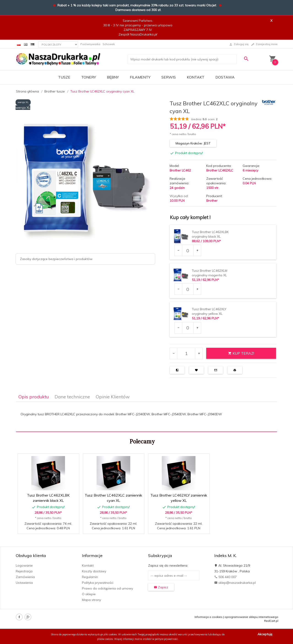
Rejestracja (24, 571)
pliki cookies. (110, 634)
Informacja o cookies (209, 617)
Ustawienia (24, 583)
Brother (212, 201)
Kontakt (196, 77)
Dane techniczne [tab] (72, 397)
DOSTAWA (225, 77)
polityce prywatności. (167, 639)
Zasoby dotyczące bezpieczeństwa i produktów (56, 259)
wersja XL (23, 102)
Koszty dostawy (94, 571)
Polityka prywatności (98, 583)
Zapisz (161, 587)
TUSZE (64, 77)
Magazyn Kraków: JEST (193, 143)
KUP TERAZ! (241, 353)
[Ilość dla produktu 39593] (188, 289)
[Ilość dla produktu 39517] (188, 250)
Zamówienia (25, 577)
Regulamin (90, 577)
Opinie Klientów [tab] (113, 397)
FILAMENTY (140, 77)
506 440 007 (225, 577)
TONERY (89, 77)
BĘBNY (113, 77)
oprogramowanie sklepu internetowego (251, 617)
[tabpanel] (146, 417)
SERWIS (169, 77)
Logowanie (24, 565)
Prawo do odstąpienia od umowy (107, 588)
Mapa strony (91, 600)
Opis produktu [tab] (34, 397)
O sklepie (89, 594)
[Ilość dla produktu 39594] (188, 328)
